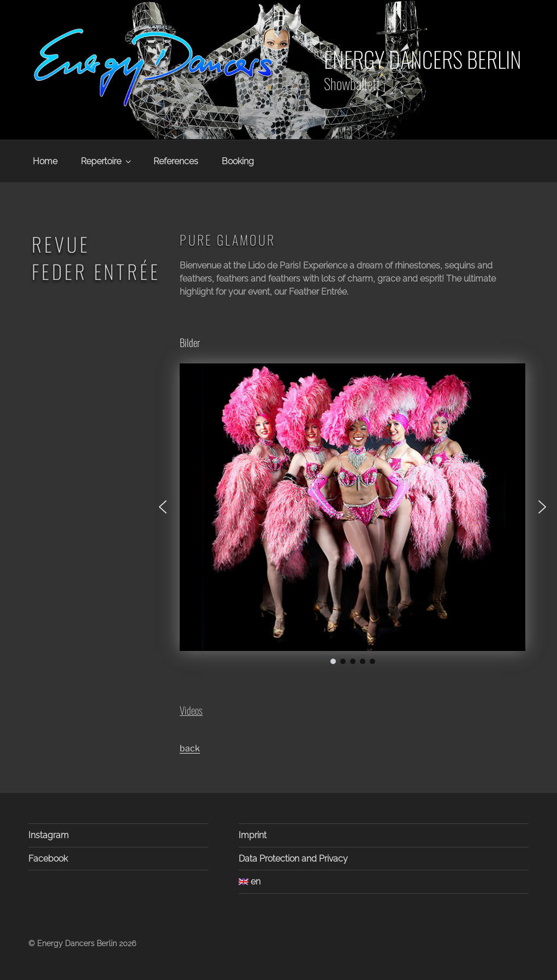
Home (45, 161)
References (176, 161)
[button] (163, 507)
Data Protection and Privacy (293, 859)
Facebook (48, 859)
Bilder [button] (190, 342)
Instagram (49, 835)
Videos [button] (191, 710)
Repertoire (107, 161)
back (190, 748)
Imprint (253, 835)
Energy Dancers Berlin (423, 59)
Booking (238, 161)
